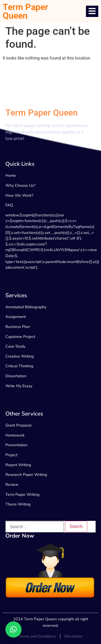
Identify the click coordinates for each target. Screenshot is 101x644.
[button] (13, 629)
